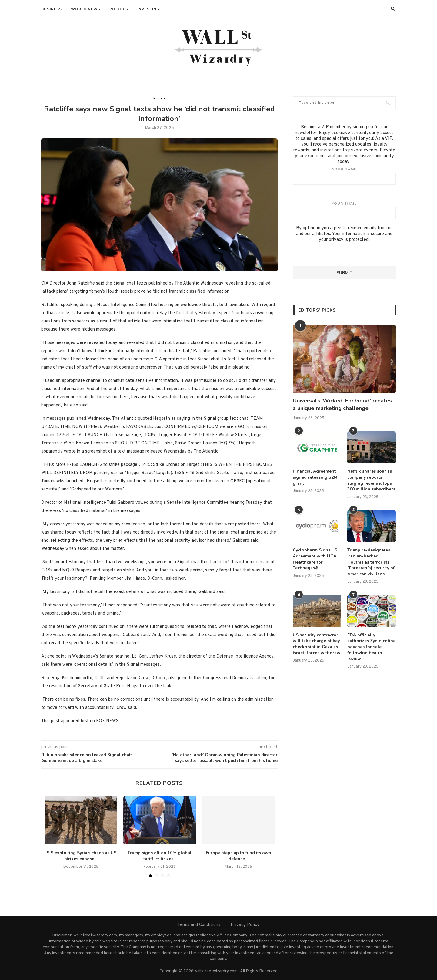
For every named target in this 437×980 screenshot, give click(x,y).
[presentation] (339, 254)
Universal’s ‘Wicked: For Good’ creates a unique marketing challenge (342, 404)
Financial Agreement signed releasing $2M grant (315, 477)
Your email (344, 210)
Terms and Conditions (199, 925)
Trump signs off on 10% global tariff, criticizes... (160, 856)
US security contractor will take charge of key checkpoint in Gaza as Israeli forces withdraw (317, 644)
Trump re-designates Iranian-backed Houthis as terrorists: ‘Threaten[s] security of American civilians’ (371, 562)
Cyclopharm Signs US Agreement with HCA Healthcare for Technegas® (315, 559)
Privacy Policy (245, 925)
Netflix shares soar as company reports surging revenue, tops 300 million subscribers (371, 480)
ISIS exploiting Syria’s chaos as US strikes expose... (81, 856)
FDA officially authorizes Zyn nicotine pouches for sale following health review (371, 647)
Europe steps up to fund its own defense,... (239, 856)
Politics (119, 9)
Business (52, 9)
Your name (344, 176)
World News (86, 9)
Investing (148, 9)
